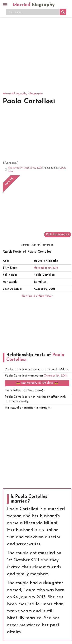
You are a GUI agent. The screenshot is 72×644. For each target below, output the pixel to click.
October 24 (52, 376)
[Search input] (34, 12)
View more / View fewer (37, 296)
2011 (64, 376)
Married (34, 5)
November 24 (43, 268)
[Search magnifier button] (63, 12)
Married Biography (15, 94)
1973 (55, 268)
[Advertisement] (36, 54)
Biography (36, 94)
